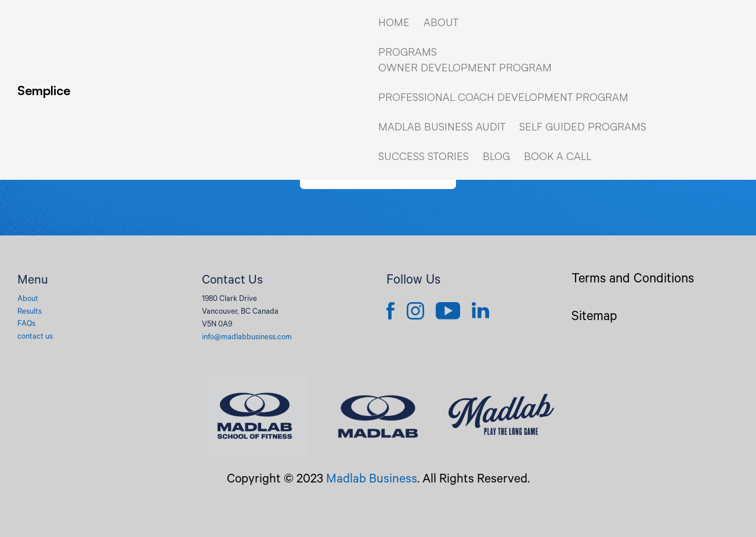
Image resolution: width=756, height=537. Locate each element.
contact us (35, 337)
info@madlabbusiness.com (247, 338)
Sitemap (594, 318)
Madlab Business (372, 480)
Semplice (44, 90)
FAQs (26, 324)
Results (30, 312)
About (28, 300)
